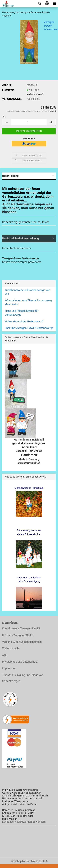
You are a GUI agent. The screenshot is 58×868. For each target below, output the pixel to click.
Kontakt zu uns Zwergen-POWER (21, 628)
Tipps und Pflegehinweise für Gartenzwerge (21, 313)
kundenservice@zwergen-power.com (24, 822)
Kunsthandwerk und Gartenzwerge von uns (27, 292)
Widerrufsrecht (11, 648)
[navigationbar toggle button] (54, 4)
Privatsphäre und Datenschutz (20, 662)
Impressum (9, 668)
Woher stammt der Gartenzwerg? (24, 321)
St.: (4, 116)
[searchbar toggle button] (40, 4)
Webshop (16, 861)
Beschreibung (10, 176)
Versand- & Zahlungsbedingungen (22, 642)
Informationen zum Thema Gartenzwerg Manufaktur (28, 302)
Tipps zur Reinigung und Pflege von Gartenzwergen (23, 678)
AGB (5, 655)
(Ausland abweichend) (35, 94)
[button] (7, 122)
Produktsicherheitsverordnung (20, 238)
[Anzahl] (29, 122)
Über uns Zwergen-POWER (18, 635)
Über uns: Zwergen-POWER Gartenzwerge (29, 328)
